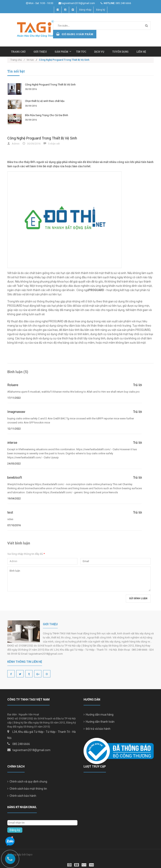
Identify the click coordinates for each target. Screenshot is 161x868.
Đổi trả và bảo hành (97, 729)
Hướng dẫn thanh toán (99, 722)
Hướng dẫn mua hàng (98, 715)
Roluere (13, 385)
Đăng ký (101, 10)
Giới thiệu (40, 52)
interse (12, 443)
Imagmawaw (16, 412)
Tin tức (81, 52)
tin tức (30, 60)
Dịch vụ (99, 52)
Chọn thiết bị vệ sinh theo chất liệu (45, 101)
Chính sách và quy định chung (27, 782)
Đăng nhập (85, 10)
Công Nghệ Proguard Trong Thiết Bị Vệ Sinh (50, 85)
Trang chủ (18, 52)
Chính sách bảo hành (22, 796)
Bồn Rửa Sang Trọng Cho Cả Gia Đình (47, 115)
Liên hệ (141, 52)
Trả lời (138, 385)
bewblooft (15, 478)
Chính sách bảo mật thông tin (27, 789)
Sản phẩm (63, 52)
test (10, 512)
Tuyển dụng (120, 52)
